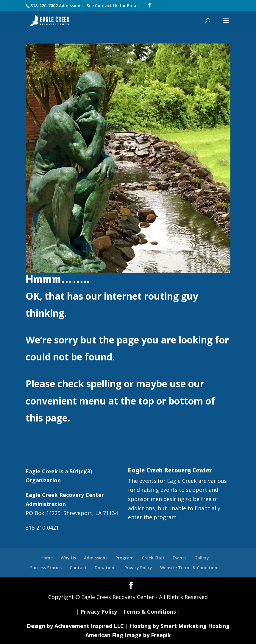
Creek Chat (153, 558)
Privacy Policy (138, 568)
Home (47, 558)
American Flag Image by (118, 635)
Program (125, 558)
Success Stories (46, 568)
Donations (106, 568)
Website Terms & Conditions (190, 568)
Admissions (96, 558)
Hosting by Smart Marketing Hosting (180, 626)
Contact (78, 568)
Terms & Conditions (149, 612)
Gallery (202, 558)
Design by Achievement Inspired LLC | (78, 626)
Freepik (161, 635)
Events (179, 558)
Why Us (68, 558)
